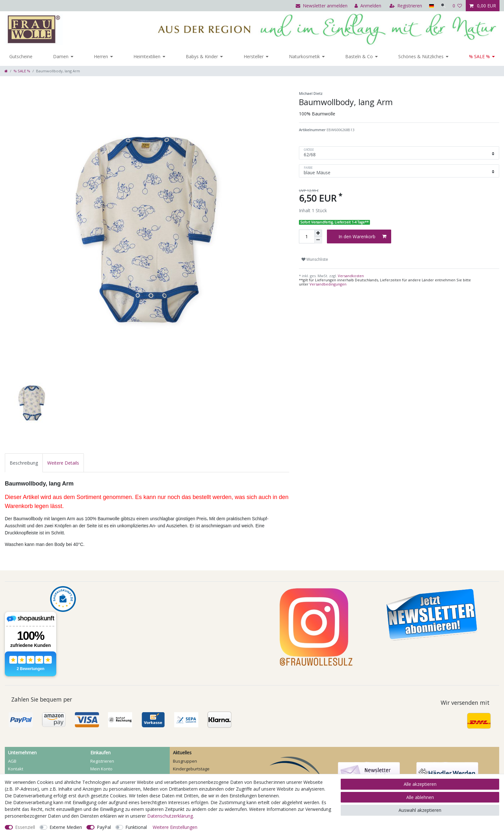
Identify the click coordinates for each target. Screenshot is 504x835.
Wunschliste (315, 259)
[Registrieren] (405, 6)
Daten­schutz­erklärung (170, 816)
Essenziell (25, 827)
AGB (12, 761)
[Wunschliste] (457, 6)
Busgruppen (185, 761)
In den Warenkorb (362, 236)
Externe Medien (66, 827)
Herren (101, 56)
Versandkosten (350, 276)
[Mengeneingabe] (307, 236)
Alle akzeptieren (420, 784)
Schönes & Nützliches (421, 56)
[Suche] (443, 6)
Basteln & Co (359, 56)
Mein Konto (101, 769)
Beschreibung (24, 463)
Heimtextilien (147, 56)
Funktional (136, 827)
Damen (61, 56)
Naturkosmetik (304, 56)
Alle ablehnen (420, 797)
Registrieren (102, 761)
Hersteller (254, 56)
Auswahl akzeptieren (420, 810)
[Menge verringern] (318, 240)
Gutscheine (21, 56)
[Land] (430, 6)
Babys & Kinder (202, 56)
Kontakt (16, 769)
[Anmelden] (367, 6)
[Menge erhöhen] (318, 233)
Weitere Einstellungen (175, 827)
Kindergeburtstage (191, 769)
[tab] (24, 463)
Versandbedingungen (328, 284)
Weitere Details (63, 463)
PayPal (104, 827)
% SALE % (479, 56)
